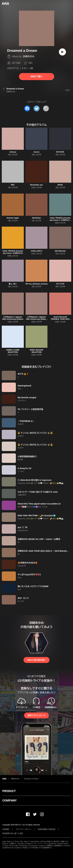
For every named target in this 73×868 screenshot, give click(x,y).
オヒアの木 (60, 284)
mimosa (13, 152)
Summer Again (13, 218)
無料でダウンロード (36, 715)
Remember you (36, 185)
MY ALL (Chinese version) (37, 284)
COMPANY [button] (9, 800)
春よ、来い (13, 284)
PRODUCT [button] (9, 791)
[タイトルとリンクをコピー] (46, 108)
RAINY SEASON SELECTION (36, 351)
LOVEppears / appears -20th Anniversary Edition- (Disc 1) (36, 319)
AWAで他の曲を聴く (36, 660)
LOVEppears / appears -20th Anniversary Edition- (13, 318)
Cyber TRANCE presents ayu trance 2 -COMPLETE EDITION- (60, 220)
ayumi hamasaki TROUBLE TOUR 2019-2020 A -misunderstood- (60, 319)
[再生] (62, 52)
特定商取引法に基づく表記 (13, 833)
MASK (60, 185)
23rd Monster (60, 251)
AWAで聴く (36, 77)
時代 (13, 185)
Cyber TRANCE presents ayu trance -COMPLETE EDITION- (13, 253)
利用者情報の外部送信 (47, 829)
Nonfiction (36, 218)
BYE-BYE (60, 152)
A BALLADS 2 (36, 251)
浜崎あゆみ (29, 56)
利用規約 (6, 829)
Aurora (36, 152)
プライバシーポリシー (24, 829)
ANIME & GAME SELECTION (13, 351)
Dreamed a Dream (31, 779)
